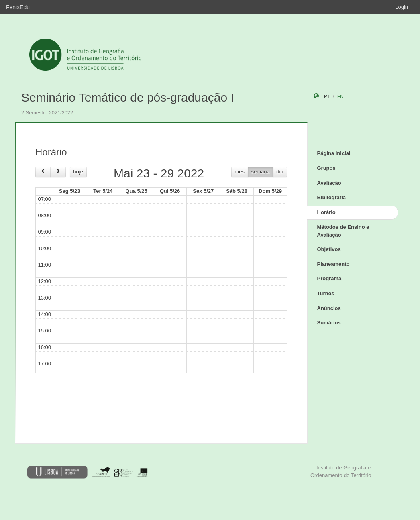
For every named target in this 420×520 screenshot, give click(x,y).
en (340, 96)
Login (402, 7)
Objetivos (329, 249)
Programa (329, 278)
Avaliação (329, 183)
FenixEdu (18, 7)
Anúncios (329, 308)
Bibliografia (332, 197)
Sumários (329, 323)
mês (240, 172)
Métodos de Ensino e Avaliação (343, 231)
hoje (78, 172)
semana (261, 172)
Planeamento (333, 264)
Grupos (326, 168)
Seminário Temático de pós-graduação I (128, 97)
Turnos (326, 293)
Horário (326, 212)
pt (327, 96)
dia (280, 172)
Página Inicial (334, 153)
